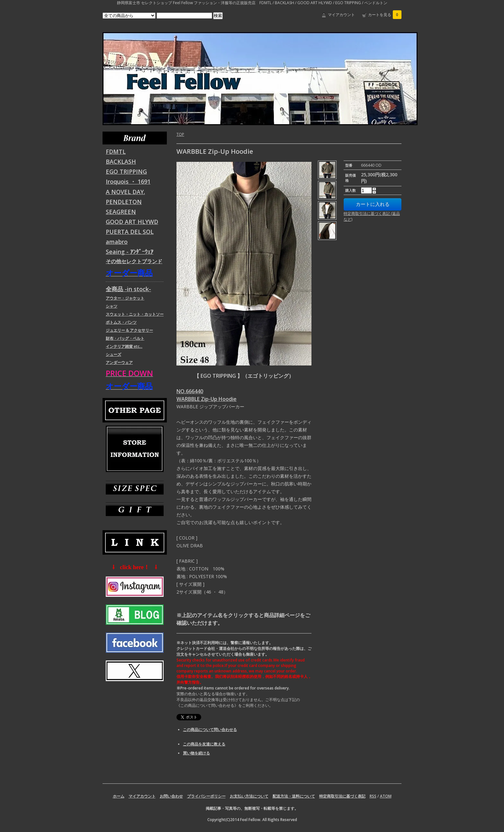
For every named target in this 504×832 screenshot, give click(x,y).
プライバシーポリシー (206, 796)
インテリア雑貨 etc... (124, 346)
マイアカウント (341, 15)
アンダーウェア (119, 362)
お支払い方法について (249, 796)
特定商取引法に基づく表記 (342, 796)
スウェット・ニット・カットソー (135, 314)
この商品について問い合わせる (210, 730)
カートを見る (385, 15)
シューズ (113, 354)
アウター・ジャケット (125, 298)
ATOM (386, 796)
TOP (180, 134)
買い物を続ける (196, 753)
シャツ (112, 306)
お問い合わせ (171, 796)
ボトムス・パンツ (121, 322)
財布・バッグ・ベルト (125, 338)
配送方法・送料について (294, 796)
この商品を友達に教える (204, 744)
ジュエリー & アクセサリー (129, 330)
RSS (373, 796)
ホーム (119, 796)
